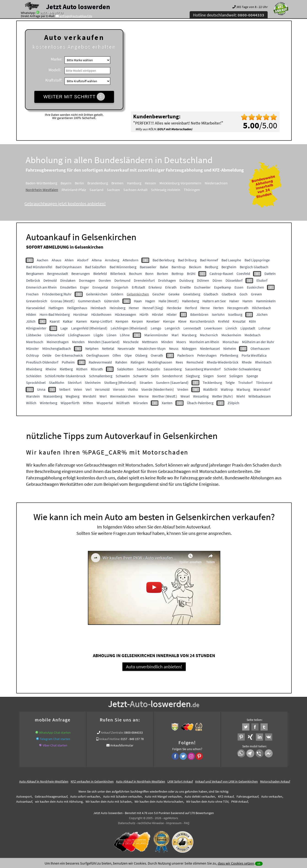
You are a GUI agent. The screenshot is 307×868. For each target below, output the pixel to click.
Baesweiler (148, 267)
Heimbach (98, 308)
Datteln (270, 273)
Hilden (31, 314)
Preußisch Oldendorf (42, 362)
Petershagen (207, 355)
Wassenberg (53, 396)
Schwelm (123, 376)
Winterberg (48, 403)
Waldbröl (210, 389)
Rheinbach (263, 362)
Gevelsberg (192, 294)
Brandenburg (98, 183)
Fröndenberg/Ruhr (57, 294)
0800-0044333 (133, 733)
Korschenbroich (202, 321)
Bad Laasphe (231, 260)
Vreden (183, 389)
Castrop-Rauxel (221, 273)
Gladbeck (229, 294)
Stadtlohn (57, 382)
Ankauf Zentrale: (112, 733)
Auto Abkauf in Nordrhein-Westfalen (44, 781)
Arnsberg (112, 260)
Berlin (79, 183)
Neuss (174, 348)
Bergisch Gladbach (254, 267)
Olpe (128, 355)
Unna (41, 389)
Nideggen (189, 348)
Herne (205, 308)
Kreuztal (239, 321)
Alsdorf (83, 260)
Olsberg (141, 355)
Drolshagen (167, 280)
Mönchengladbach (57, 348)
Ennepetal (100, 287)
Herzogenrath (238, 308)
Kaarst (55, 321)
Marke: (57, 59)
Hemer (134, 308)
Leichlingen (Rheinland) (129, 328)
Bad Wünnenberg (123, 267)
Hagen (150, 301)
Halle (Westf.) (169, 301)
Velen (78, 389)
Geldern (117, 294)
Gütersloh (112, 301)
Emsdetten (68, 287)
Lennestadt (192, 328)
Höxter (172, 314)
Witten (88, 403)
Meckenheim (231, 335)
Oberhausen (260, 348)
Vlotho (133, 389)
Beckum (195, 267)
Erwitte (185, 287)
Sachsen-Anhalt (135, 190)
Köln (252, 321)
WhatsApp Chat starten (55, 733)
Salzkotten (125, 369)
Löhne (125, 335)
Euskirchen (255, 287)
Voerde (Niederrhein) (158, 389)
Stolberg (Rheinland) (120, 382)
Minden (167, 342)
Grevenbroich (37, 301)
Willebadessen (260, 396)
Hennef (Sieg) (153, 308)
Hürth (144, 314)
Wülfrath (123, 403)
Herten (218, 308)
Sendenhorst (172, 376)
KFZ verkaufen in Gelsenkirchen (92, 781)
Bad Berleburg (164, 260)
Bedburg (211, 267)
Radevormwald (100, 362)
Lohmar (265, 328)
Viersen (119, 389)
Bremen (117, 183)
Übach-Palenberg (200, 403)
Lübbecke (34, 335)
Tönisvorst (264, 382)
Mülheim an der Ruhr (258, 342)
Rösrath (97, 369)
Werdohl (89, 396)
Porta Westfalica (254, 355)
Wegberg (73, 396)
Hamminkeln (266, 301)
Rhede (247, 362)
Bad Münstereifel (39, 267)
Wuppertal (105, 403)
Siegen (208, 376)
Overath (157, 355)
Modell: (55, 70)
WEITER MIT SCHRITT (74, 97)
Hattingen (56, 308)
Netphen (92, 348)
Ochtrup (32, 355)
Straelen (146, 382)
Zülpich (233, 403)
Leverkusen (213, 328)
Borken (163, 273)
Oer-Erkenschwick (69, 355)
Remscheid (195, 362)
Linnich (231, 328)
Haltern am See (214, 301)
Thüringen (192, 190)
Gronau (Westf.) (63, 301)
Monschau (231, 342)
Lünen (112, 335)
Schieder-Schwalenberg (242, 369)
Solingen (236, 376)
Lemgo (156, 328)
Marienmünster (156, 335)
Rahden (121, 362)
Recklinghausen (160, 362)
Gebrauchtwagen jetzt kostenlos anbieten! (65, 203)
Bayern (66, 183)
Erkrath (171, 287)
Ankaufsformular (122, 745)
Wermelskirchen (123, 396)
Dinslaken (68, 280)
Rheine (51, 369)
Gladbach (211, 294)
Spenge (252, 376)
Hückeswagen (125, 314)
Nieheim (230, 348)
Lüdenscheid (55, 335)
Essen (239, 287)
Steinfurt (75, 382)
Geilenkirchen (97, 294)
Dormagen (87, 280)
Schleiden (34, 376)
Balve (164, 267)
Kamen (82, 321)
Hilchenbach (261, 308)
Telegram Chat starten (55, 739)
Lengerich (172, 328)
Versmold (102, 389)
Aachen (43, 260)
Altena (97, 260)
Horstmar (81, 314)
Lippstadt (248, 328)
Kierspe (169, 321)
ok (259, 864)
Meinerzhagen (58, 342)
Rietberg (66, 369)
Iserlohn (218, 314)
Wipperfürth (70, 403)
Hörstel (158, 314)
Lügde (98, 335)
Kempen (122, 321)
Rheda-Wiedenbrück (223, 362)
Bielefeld (100, 273)
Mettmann (150, 342)
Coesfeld (243, 273)
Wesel (185, 396)
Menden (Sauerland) (104, 342)
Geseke (174, 294)
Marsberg (189, 335)
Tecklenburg (212, 382)
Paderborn (186, 355)
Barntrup (179, 267)
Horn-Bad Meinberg (55, 314)
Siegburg (193, 376)
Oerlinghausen (98, 355)
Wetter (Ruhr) (222, 396)
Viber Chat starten (55, 745)
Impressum (174, 823)
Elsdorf (262, 280)
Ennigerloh (120, 287)
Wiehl (241, 396)
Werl (103, 396)
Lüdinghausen (79, 335)
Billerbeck (118, 273)
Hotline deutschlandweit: (229, 15)
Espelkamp (223, 287)
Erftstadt (138, 287)
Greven (256, 294)
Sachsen (113, 190)
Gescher (159, 294)
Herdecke (174, 308)
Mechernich (209, 335)
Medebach (253, 335)
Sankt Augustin (148, 369)
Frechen (32, 294)
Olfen (117, 355)
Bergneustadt (58, 273)
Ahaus (57, 260)
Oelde (47, 355)
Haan (138, 301)
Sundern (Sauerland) (172, 382)
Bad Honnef (209, 260)
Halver (234, 301)
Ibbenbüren (199, 314)
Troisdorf (245, 382)
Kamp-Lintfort (101, 321)
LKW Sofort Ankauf (180, 781)
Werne (144, 396)
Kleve (182, 321)
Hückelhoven (101, 314)
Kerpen (137, 321)
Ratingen (137, 362)
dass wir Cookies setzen (236, 863)
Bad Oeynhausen (69, 267)
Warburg (243, 389)
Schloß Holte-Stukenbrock (65, 376)
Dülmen (203, 280)
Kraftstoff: (54, 80)
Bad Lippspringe (257, 260)
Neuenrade (126, 348)
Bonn (149, 273)
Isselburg (235, 314)
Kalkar (68, 321)
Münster (32, 348)
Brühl (191, 273)
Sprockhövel (36, 382)
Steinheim (93, 382)
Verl (89, 389)
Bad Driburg (187, 260)
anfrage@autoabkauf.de (76, 16)
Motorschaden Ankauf (275, 781)
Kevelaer (153, 321)
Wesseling (201, 396)
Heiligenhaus (77, 308)
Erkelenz (155, 287)
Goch (244, 294)
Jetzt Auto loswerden (78, 7)
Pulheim (68, 362)
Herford (191, 308)
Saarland (96, 190)
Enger (85, 287)
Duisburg (186, 280)
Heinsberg (117, 308)
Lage (64, 328)
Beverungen (81, 273)
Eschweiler (202, 287)
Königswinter (36, 328)
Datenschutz (127, 823)
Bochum (135, 273)
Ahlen (69, 260)
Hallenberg (191, 301)
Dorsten (105, 280)
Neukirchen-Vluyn (152, 348)
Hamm (248, 301)
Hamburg (134, 183)
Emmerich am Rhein (41, 287)
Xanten (167, 403)
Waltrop (227, 389)
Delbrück (33, 280)
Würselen (140, 403)
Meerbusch (35, 342)
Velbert (65, 389)
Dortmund (122, 280)
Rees (179, 362)
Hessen (150, 183)
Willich (31, 403)
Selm (155, 376)
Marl (175, 335)
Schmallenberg (101, 376)
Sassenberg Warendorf (203, 369)
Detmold (50, 280)
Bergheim (229, 267)
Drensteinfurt (144, 280)
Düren (217, 280)
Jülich (31, 321)
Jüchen (262, 314)
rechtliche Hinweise (151, 823)
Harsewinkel (36, 308)
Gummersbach (89, 301)
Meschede (131, 342)
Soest (221, 376)
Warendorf (262, 389)
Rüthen (82, 369)
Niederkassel (210, 348)
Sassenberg (173, 369)
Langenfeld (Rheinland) (89, 328)
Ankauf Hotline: (110, 739)
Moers (181, 342)
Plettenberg (229, 355)
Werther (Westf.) (165, 396)
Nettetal (108, 348)
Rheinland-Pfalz (74, 190)
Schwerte (140, 376)
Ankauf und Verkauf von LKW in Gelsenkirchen (226, 781)
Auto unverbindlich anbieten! (154, 667)
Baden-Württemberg (41, 183)
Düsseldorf (234, 280)
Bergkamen (35, 273)
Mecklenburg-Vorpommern (180, 183)
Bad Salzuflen (96, 267)
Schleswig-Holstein (166, 190)
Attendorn (131, 260)
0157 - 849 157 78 (52, 13)
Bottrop (178, 273)
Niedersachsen (216, 183)
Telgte (230, 382)
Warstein (33, 396)
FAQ (187, 823)
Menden (78, 342)
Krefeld (224, 321)
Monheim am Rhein (204, 342)
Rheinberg (34, 369)
